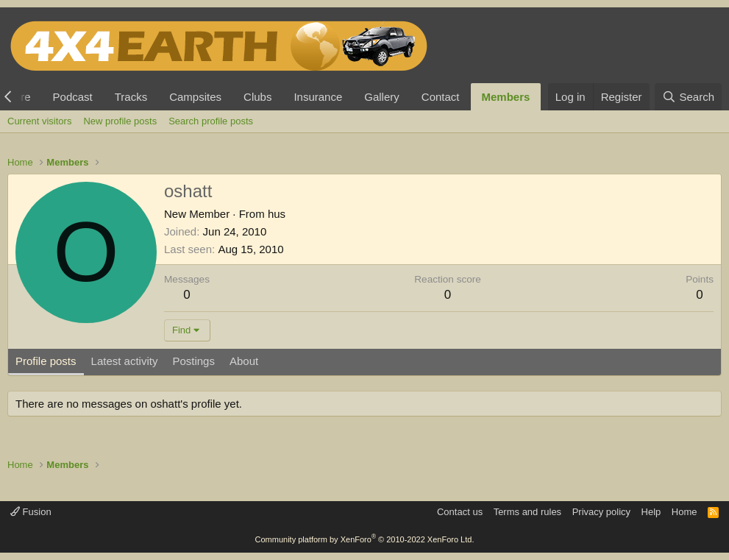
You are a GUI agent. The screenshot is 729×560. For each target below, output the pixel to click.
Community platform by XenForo (365, 539)
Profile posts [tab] (46, 361)
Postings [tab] (193, 361)
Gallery (382, 97)
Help (651, 512)
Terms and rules (527, 512)
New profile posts (120, 121)
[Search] (688, 97)
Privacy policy (601, 512)
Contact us (460, 512)
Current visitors (39, 121)
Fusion (31, 512)
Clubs (257, 97)
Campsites (195, 97)
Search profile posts (211, 121)
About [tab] (244, 361)
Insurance (318, 97)
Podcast (73, 97)
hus (277, 214)
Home (684, 512)
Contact (441, 97)
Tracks (131, 97)
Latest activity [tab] (125, 361)
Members (506, 97)
